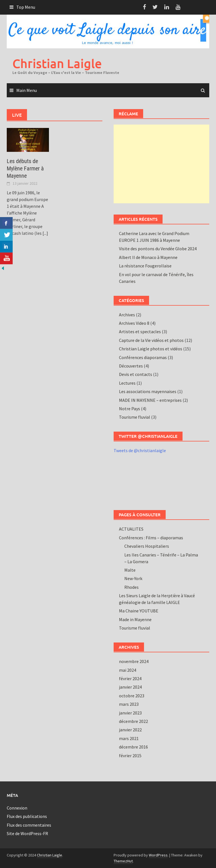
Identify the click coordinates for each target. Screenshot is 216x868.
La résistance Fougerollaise (145, 266)
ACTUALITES (131, 529)
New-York (133, 578)
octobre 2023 (132, 696)
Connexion (17, 808)
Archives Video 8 (134, 323)
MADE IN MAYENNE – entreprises (150, 400)
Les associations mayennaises (148, 391)
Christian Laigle (57, 63)
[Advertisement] (161, 164)
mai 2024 (128, 670)
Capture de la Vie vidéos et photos (151, 340)
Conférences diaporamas (143, 357)
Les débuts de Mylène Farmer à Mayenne (25, 168)
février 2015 (130, 756)
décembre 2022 (133, 721)
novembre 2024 (134, 661)
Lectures (127, 383)
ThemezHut (123, 861)
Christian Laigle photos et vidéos (151, 349)
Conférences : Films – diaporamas (151, 538)
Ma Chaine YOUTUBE (139, 611)
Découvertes (131, 366)
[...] (45, 233)
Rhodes (131, 587)
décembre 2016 (133, 747)
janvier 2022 (130, 730)
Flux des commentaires (29, 825)
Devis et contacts (136, 374)
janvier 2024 (130, 687)
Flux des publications (27, 816)
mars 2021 (129, 738)
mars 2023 (129, 704)
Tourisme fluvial (135, 417)
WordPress (158, 855)
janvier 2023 (130, 713)
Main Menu (27, 90)
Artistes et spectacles (140, 332)
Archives (127, 315)
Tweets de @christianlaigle (140, 450)
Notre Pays (130, 409)
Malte (130, 570)
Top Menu (26, 7)
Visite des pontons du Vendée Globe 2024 (158, 249)
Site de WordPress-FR (27, 833)
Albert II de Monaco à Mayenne (148, 257)
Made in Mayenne (135, 619)
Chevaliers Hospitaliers (147, 546)
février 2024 (130, 678)
